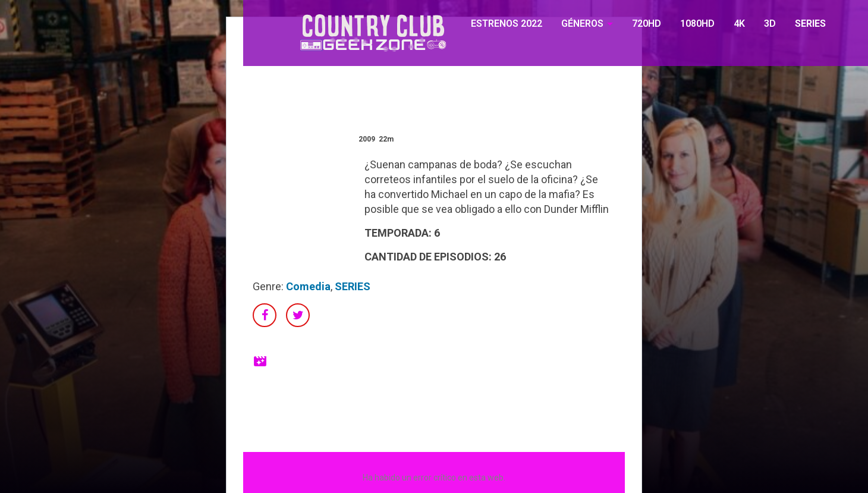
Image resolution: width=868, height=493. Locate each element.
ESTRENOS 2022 (507, 23)
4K (739, 23)
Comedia (308, 286)
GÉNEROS (582, 23)
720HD (647, 23)
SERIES (810, 23)
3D (770, 23)
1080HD (697, 23)
